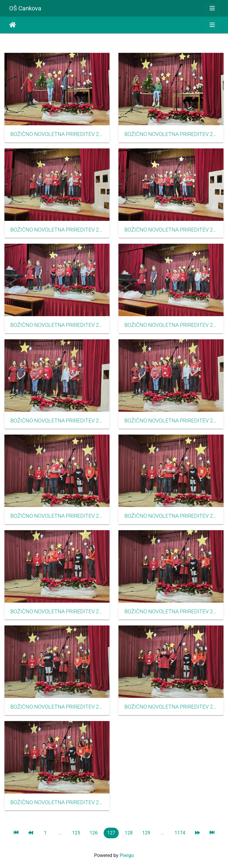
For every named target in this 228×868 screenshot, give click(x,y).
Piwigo (127, 855)
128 (129, 833)
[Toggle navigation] (212, 8)
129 (146, 833)
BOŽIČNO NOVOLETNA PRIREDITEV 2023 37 (171, 134)
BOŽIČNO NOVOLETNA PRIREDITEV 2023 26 (57, 707)
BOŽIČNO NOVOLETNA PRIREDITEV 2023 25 (171, 707)
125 (76, 833)
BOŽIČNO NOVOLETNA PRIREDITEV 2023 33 (171, 325)
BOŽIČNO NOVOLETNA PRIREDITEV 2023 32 (57, 421)
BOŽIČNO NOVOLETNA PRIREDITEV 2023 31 (171, 421)
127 (111, 833)
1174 (180, 833)
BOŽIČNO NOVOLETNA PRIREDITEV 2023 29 (171, 516)
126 (94, 833)
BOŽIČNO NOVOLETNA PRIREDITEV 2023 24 (57, 802)
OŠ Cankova (25, 8)
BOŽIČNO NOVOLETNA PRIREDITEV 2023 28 (171, 612)
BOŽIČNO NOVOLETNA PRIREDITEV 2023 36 (57, 230)
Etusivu (13, 25)
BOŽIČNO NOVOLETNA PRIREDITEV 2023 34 (57, 325)
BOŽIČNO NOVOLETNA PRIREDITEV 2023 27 (57, 612)
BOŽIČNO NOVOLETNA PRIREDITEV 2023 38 (57, 134)
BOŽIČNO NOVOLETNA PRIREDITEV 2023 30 (57, 516)
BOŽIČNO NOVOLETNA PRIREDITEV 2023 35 (171, 230)
